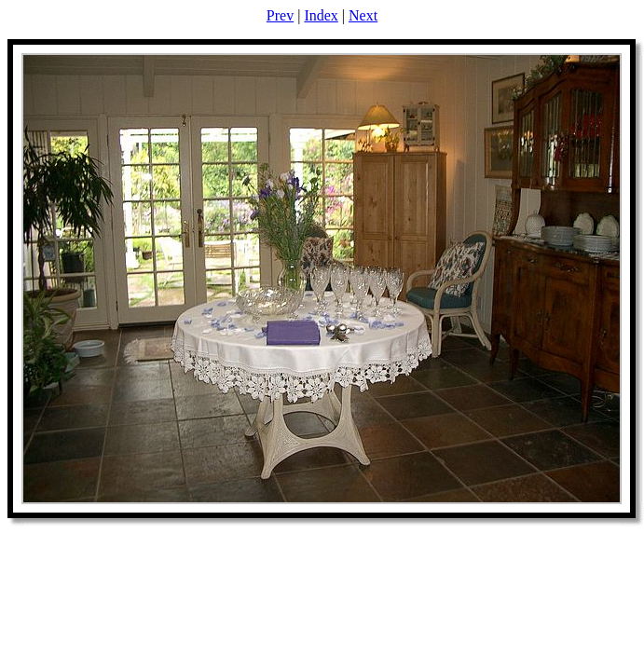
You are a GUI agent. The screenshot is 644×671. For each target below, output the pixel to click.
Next (363, 15)
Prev (280, 15)
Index (321, 15)
